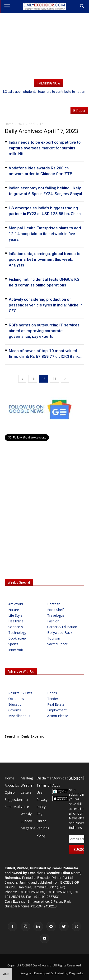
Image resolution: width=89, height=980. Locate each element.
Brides (52, 693)
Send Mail (12, 807)
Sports (13, 644)
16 (33, 379)
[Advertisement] (44, 46)
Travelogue (56, 615)
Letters (26, 792)
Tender (53, 699)
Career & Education (62, 627)
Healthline (16, 621)
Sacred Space (58, 644)
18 (55, 379)
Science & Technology (17, 630)
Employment (57, 710)
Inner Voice (17, 650)
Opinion (11, 792)
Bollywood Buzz (60, 633)
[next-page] (65, 379)
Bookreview (17, 638)
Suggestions (14, 800)
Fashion (53, 621)
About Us (12, 785)
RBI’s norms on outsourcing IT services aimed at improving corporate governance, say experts (44, 331)
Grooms (15, 710)
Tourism (54, 638)
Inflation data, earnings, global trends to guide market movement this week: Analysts (45, 259)
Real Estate (56, 704)
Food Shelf (56, 610)
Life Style (15, 615)
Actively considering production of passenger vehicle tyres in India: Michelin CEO (46, 305)
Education (16, 704)
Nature (14, 610)
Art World (16, 604)
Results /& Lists (20, 693)
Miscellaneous (19, 716)
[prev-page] (22, 379)
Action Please (58, 716)
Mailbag (27, 778)
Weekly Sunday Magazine (28, 821)
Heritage (54, 604)
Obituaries (16, 699)
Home (9, 778)
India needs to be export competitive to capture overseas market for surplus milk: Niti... (45, 148)
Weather (27, 785)
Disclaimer (45, 778)
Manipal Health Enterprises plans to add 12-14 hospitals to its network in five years (45, 234)
